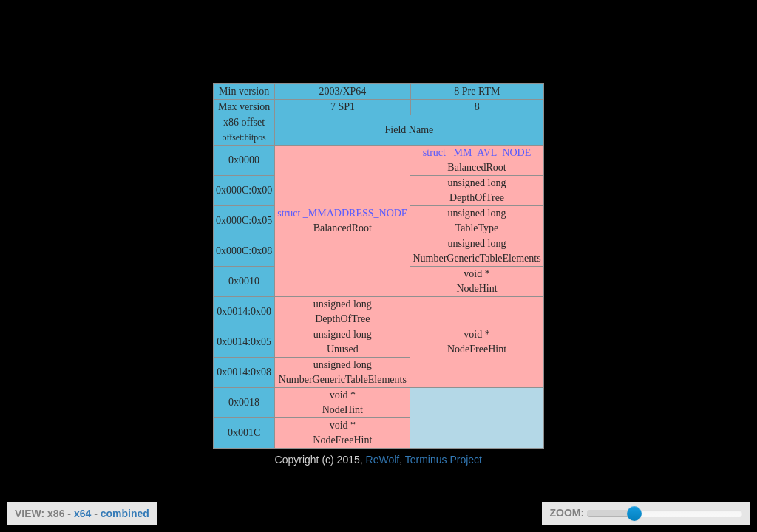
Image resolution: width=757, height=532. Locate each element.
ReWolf (383, 460)
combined (125, 514)
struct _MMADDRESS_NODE (342, 213)
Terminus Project (444, 460)
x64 (82, 514)
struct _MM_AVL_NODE (477, 153)
